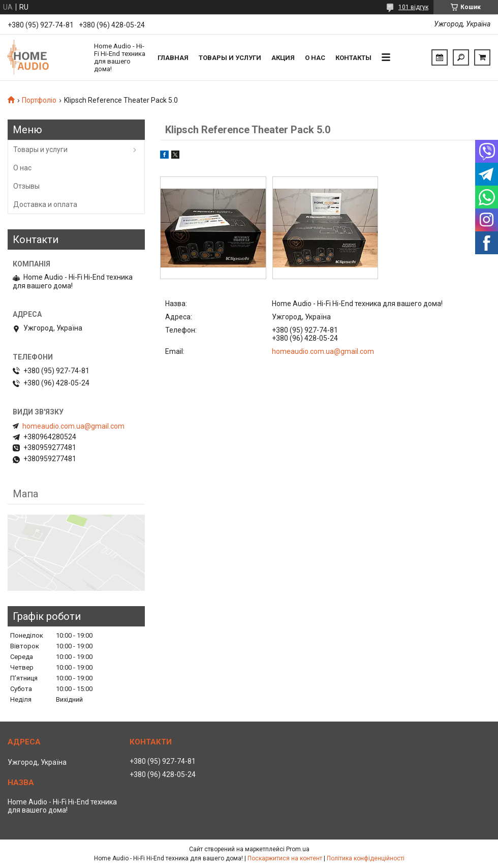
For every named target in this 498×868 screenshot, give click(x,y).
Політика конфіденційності (366, 858)
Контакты (353, 58)
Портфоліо (39, 100)
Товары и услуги (230, 58)
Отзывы (26, 186)
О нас (315, 58)
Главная (173, 58)
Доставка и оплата (45, 204)
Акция (283, 58)
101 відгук (413, 7)
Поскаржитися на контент (285, 858)
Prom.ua (298, 849)
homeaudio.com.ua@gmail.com (323, 351)
